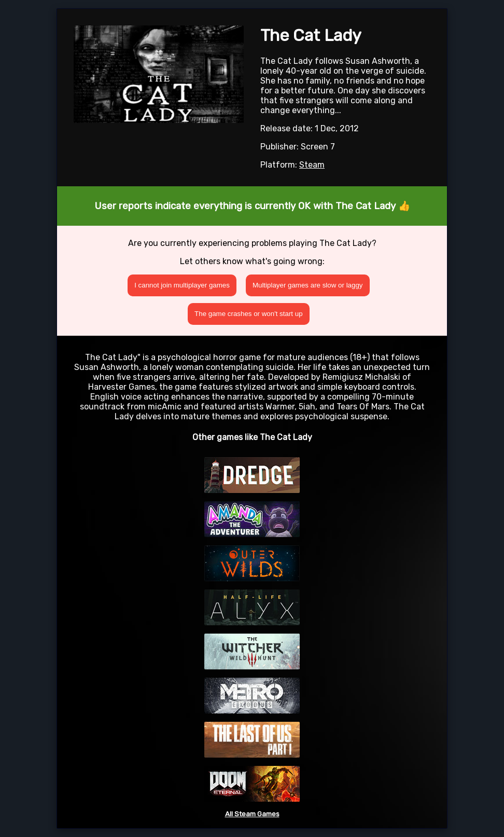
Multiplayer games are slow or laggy (308, 285)
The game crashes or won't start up (249, 314)
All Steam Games (252, 814)
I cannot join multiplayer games (182, 285)
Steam (312, 165)
